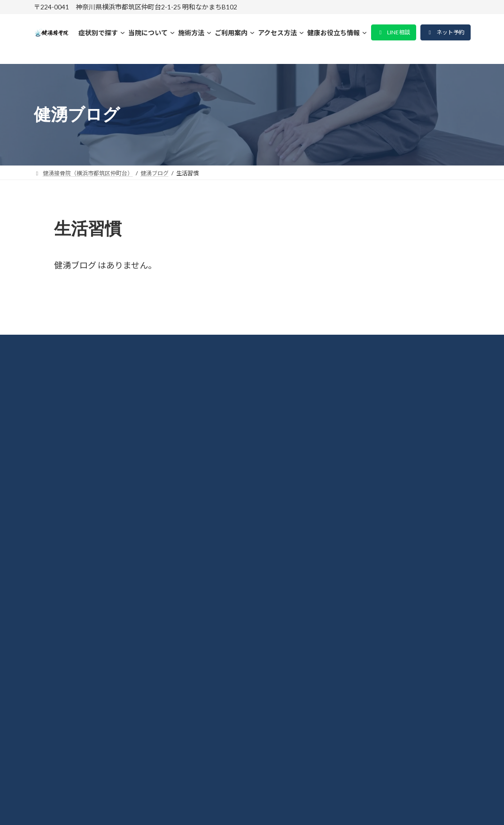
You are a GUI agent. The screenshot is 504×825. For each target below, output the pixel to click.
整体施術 (59, 472)
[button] (394, 32)
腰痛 (51, 521)
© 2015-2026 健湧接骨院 (252, 805)
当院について (67, 423)
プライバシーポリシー (85, 595)
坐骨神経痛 (63, 546)
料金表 (55, 448)
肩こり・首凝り (72, 496)
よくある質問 (68, 570)
